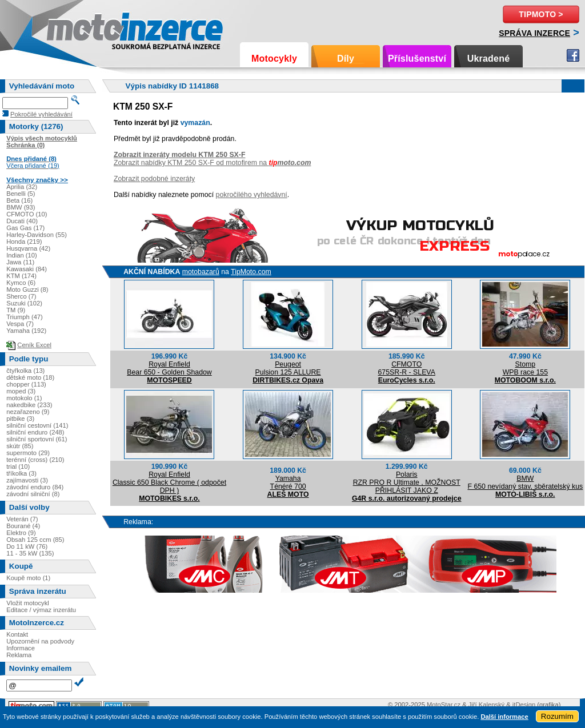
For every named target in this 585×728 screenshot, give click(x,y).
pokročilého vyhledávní (252, 195)
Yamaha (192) (26, 331)
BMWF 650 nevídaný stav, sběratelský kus (525, 482)
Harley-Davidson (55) (37, 235)
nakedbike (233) (29, 405)
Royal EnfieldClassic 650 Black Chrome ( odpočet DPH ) (169, 482)
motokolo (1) (24, 398)
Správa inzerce (534, 33)
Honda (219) (24, 242)
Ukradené (489, 59)
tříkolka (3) (21, 473)
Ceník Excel (34, 345)
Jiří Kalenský (486, 705)
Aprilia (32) (22, 187)
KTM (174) (21, 276)
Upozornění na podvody (40, 641)
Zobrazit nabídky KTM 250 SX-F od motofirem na (213, 163)
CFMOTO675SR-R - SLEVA (407, 368)
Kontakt (17, 634)
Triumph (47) (25, 317)
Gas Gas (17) (25, 228)
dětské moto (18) (30, 377)
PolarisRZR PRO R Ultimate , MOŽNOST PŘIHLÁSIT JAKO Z (407, 482)
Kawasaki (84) (27, 269)
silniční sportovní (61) (37, 439)
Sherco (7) (21, 296)
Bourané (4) (23, 526)
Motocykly (274, 59)
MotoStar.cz (444, 705)
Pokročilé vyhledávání (41, 114)
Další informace (504, 717)
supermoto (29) (28, 453)
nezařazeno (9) (28, 412)
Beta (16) (19, 200)
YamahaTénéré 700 (288, 482)
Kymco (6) (21, 283)
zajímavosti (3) (27, 480)
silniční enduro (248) (35, 432)
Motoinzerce (71, 28)
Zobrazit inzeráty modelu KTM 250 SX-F (180, 155)
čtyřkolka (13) (25, 371)
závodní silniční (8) (33, 494)
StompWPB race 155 (525, 368)
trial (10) (18, 466)
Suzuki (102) (24, 303)
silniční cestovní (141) (37, 425)
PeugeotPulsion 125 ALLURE (288, 368)
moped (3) (21, 391)
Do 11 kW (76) (27, 546)
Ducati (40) (22, 221)
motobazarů (201, 272)
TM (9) (16, 310)
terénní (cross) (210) (35, 460)
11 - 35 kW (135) (30, 553)
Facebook (573, 55)
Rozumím (557, 716)
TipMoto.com (251, 272)
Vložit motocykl (28, 603)
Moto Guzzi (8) (27, 289)
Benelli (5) (21, 194)
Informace (21, 648)
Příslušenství (417, 59)
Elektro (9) (21, 533)
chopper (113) (26, 384)
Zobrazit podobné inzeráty (154, 179)
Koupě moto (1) (28, 578)
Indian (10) (22, 255)
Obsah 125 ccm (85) (35, 540)
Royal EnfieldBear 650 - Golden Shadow (169, 368)
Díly (346, 59)
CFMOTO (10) (27, 214)
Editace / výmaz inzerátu (41, 610)
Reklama (19, 655)
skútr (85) (20, 446)
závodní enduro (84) (35, 487)
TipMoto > (541, 14)
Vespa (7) (20, 324)
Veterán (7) (22, 519)
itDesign (524, 705)
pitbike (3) (20, 419)
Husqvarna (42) (28, 248)
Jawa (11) (20, 262)
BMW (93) (21, 207)
